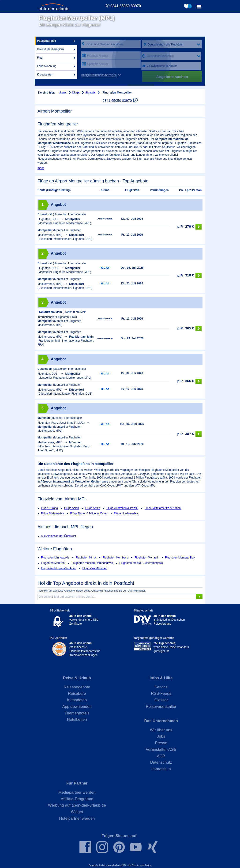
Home (63, 92)
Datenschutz (161, 762)
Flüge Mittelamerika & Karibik (163, 508)
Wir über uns (161, 730)
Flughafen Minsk (86, 558)
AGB (161, 756)
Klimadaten (77, 700)
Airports (90, 92)
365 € (189, 329)
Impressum (161, 769)
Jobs (161, 736)
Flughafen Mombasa (115, 558)
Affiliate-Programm (77, 799)
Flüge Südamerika (52, 513)
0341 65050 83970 (126, 6)
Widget (77, 812)
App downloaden (77, 707)
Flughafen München (95, 568)
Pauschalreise (47, 41)
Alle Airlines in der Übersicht (58, 536)
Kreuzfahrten (45, 75)
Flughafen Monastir (147, 558)
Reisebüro (77, 693)
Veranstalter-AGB (161, 749)
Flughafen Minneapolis (55, 558)
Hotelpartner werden (77, 818)
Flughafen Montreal (53, 563)
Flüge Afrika (93, 508)
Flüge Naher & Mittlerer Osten (89, 513)
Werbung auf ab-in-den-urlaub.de (77, 805)
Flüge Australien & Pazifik (122, 508)
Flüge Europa (49, 508)
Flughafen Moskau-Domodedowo (92, 563)
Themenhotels (77, 713)
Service (161, 687)
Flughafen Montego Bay (180, 558)
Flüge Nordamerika (126, 513)
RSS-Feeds (161, 693)
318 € (189, 276)
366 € (189, 381)
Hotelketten (77, 719)
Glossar (161, 700)
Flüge (76, 92)
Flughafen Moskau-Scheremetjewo (141, 563)
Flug (40, 58)
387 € (189, 434)
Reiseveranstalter (161, 707)
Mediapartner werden (77, 792)
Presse (161, 743)
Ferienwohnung (47, 66)
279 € (189, 227)
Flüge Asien (72, 508)
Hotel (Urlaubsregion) (50, 49)
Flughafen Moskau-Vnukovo (58, 568)
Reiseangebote (77, 687)
